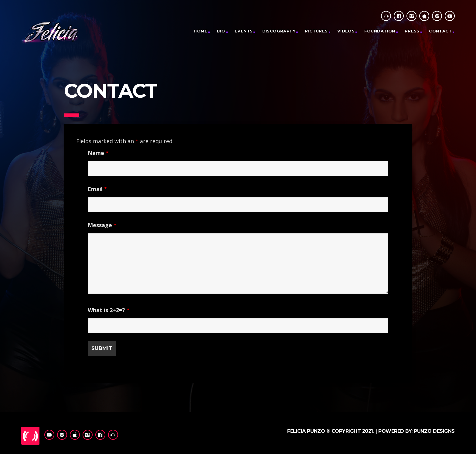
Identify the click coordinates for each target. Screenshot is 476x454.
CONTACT (440, 31)
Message (102, 225)
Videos (346, 31)
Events (244, 31)
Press (412, 31)
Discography (279, 31)
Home (201, 31)
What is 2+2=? (109, 310)
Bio (221, 31)
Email (97, 189)
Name (98, 153)
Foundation (380, 31)
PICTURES (316, 31)
